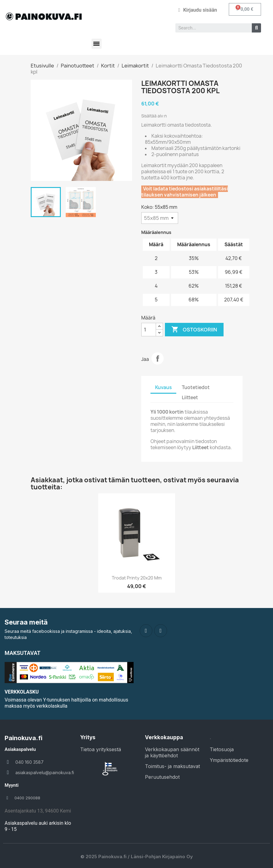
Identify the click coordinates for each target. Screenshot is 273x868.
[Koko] (160, 218)
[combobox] (211, 28)
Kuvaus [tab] (163, 387)
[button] (245, 9)
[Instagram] (161, 631)
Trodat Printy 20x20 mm (137, 578)
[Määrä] (149, 330)
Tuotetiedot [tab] (196, 387)
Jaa (158, 358)
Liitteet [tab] (190, 398)
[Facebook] (146, 631)
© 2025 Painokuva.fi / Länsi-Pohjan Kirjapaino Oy (137, 857)
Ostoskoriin (194, 330)
